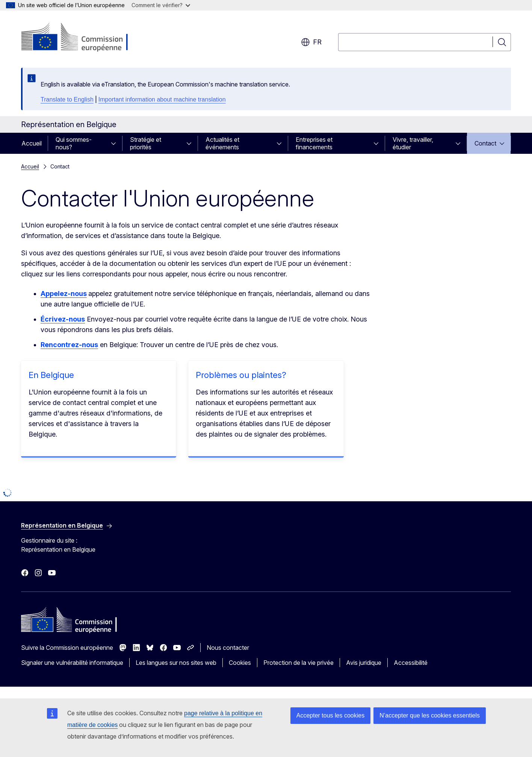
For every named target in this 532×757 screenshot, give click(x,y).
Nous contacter (228, 648)
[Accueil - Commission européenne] (82, 38)
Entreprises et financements (314, 143)
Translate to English (67, 99)
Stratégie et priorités (146, 143)
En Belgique (51, 375)
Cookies (240, 663)
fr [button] (311, 42)
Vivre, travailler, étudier (413, 143)
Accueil (32, 143)
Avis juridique (364, 663)
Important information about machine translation (162, 99)
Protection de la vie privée (298, 663)
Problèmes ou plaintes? (241, 375)
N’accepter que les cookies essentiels (430, 715)
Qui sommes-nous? (74, 143)
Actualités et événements (222, 143)
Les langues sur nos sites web (176, 663)
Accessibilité (411, 663)
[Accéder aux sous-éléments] (116, 143)
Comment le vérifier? (161, 5)
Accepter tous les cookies (330, 715)
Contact (485, 143)
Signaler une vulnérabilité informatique (72, 663)
